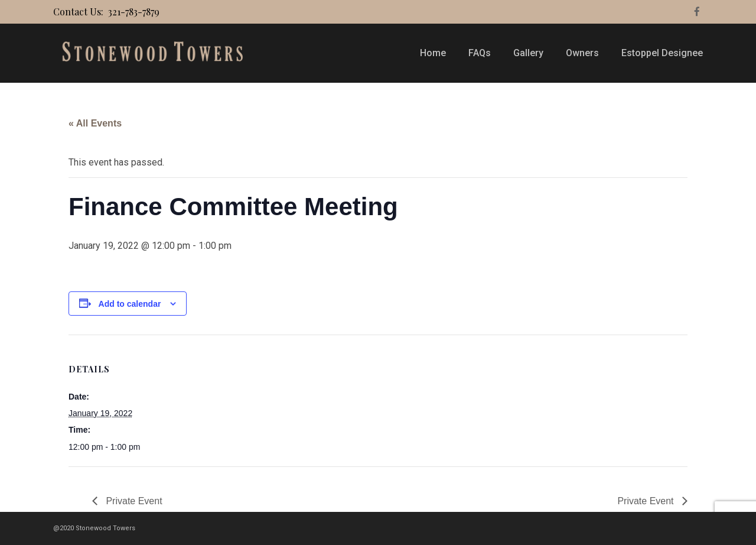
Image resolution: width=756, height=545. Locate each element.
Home (433, 53)
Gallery (528, 53)
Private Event (133, 501)
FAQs (480, 53)
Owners (582, 53)
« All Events (95, 123)
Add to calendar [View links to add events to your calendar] (130, 304)
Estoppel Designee (662, 53)
